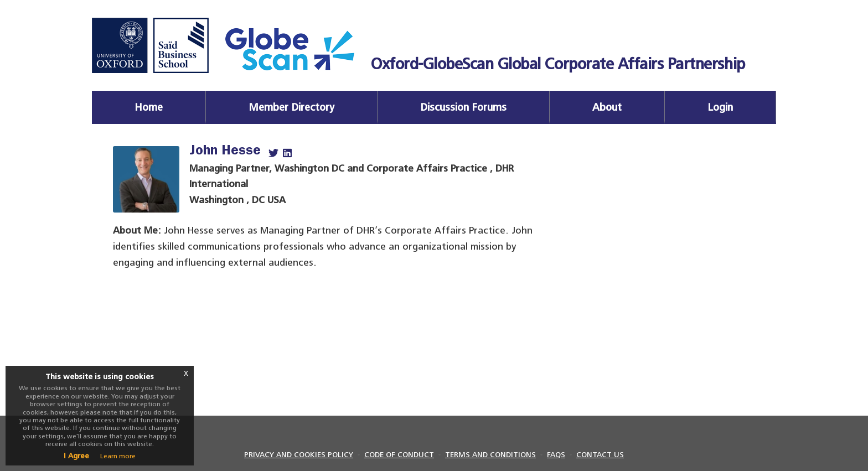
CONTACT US (600, 455)
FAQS (556, 455)
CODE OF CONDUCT (399, 455)
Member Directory (291, 107)
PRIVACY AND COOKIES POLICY (299, 455)
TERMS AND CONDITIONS (490, 455)
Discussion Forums (463, 107)
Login (720, 107)
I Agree (76, 456)
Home (149, 107)
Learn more (118, 456)
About (607, 107)
